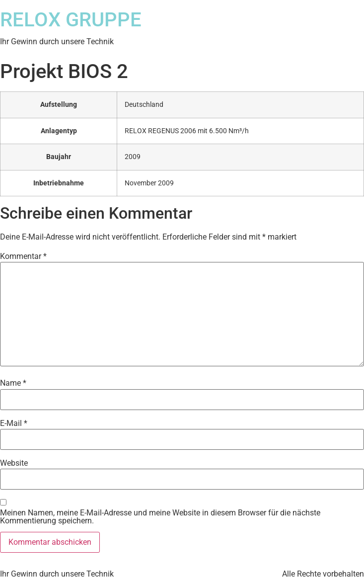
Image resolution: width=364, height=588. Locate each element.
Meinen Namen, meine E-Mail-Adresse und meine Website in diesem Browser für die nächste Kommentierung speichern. (160, 517)
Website (14, 463)
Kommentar (23, 256)
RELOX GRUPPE (71, 20)
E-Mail (14, 423)
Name (13, 383)
